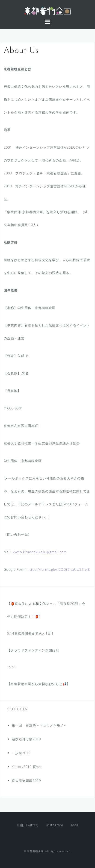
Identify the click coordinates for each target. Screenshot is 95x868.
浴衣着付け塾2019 (26, 739)
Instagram (55, 825)
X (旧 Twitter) (28, 825)
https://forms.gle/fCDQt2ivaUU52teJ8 (59, 569)
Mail (75, 825)
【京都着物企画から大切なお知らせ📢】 (39, 684)
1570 (11, 667)
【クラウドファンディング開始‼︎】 (34, 650)
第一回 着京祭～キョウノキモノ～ (39, 725)
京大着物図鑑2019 (26, 781)
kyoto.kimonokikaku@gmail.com (40, 552)
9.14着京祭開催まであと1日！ (31, 633)
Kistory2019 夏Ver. (27, 767)
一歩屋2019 (21, 753)
